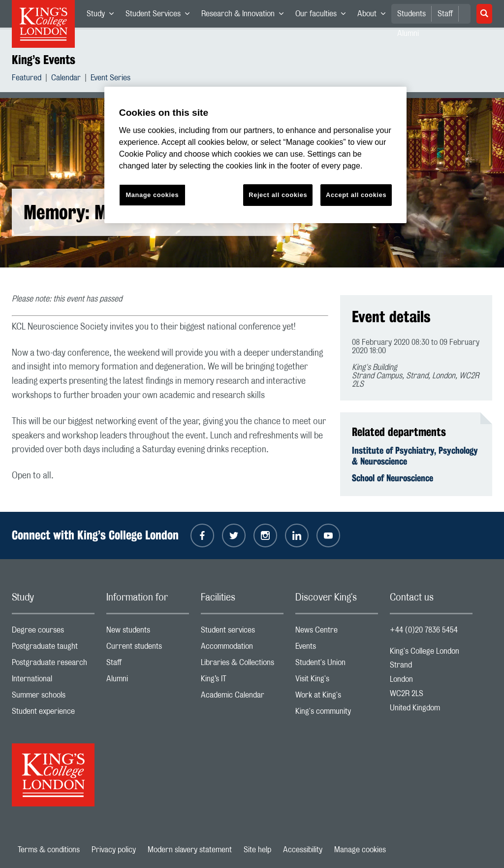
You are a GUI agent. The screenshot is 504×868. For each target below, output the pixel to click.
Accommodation (242, 649)
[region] (255, 155)
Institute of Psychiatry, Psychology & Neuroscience (415, 456)
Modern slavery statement (190, 850)
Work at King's (337, 697)
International (53, 681)
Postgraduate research (53, 665)
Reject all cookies (278, 195)
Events (337, 649)
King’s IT (242, 681)
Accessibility (303, 850)
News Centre (337, 632)
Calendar (66, 79)
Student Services (160, 16)
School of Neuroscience (393, 478)
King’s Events (44, 60)
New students (148, 632)
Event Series (110, 79)
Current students (148, 649)
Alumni (148, 681)
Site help (257, 850)
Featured (27, 79)
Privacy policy (114, 850)
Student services (242, 632)
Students (411, 14)
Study (103, 16)
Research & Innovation (245, 16)
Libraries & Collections (242, 665)
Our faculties (323, 16)
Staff (445, 14)
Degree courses (53, 632)
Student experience (53, 714)
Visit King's (337, 681)
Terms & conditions (49, 850)
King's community (337, 714)
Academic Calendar (242, 697)
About (374, 16)
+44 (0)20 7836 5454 (424, 630)
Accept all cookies (356, 195)
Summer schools (53, 697)
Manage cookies (360, 850)
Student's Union (337, 665)
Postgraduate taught (53, 649)
